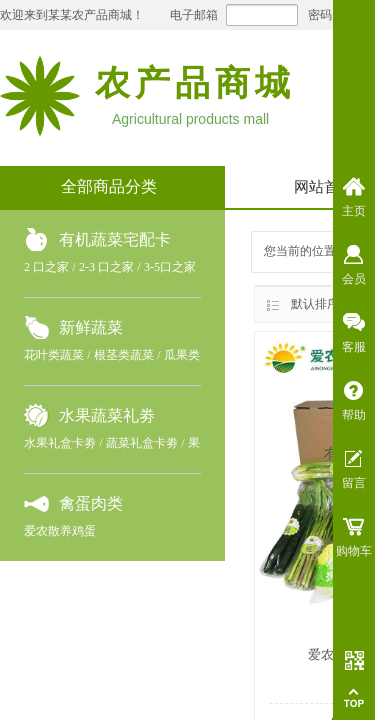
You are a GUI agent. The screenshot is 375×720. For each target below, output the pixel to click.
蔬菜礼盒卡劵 (142, 443)
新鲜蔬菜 (91, 327)
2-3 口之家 (106, 267)
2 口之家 (46, 267)
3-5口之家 (170, 267)
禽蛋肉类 (91, 503)
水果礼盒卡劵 (60, 443)
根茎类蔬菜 (124, 355)
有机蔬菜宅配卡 (115, 239)
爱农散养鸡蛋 (60, 531)
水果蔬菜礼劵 (107, 415)
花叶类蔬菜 (54, 355)
